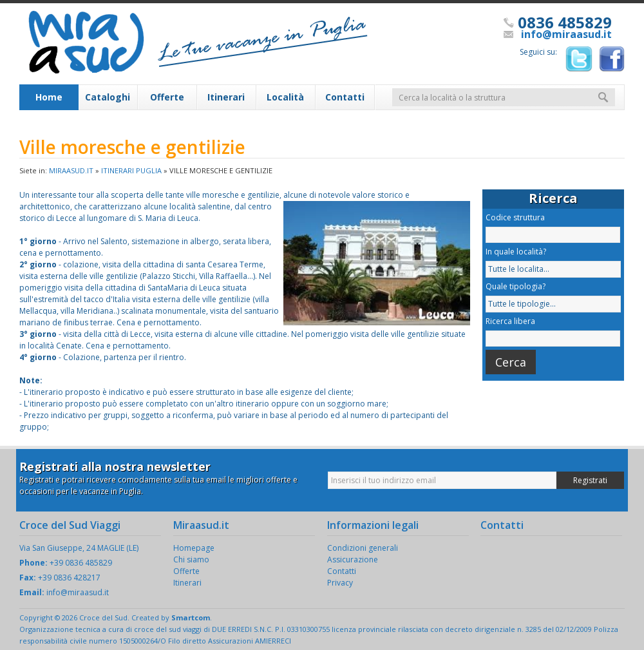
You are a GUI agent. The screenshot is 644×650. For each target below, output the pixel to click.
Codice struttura (515, 217)
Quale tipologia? (516, 286)
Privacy (340, 583)
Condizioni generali (363, 548)
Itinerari (226, 97)
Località (285, 97)
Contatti (345, 97)
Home (49, 97)
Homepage (194, 548)
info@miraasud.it (566, 34)
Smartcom (191, 617)
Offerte (167, 97)
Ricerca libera (510, 321)
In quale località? (516, 252)
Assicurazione (353, 559)
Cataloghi (108, 97)
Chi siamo (191, 559)
